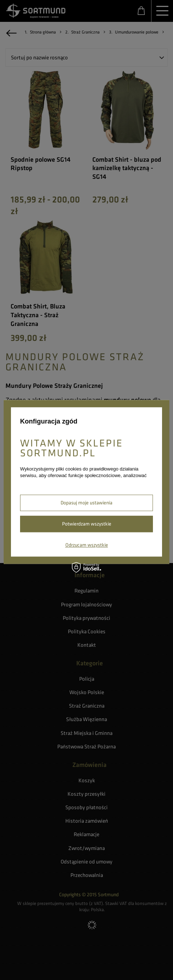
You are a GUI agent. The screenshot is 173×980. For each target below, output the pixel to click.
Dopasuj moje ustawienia (86, 503)
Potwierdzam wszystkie (87, 524)
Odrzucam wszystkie (87, 545)
